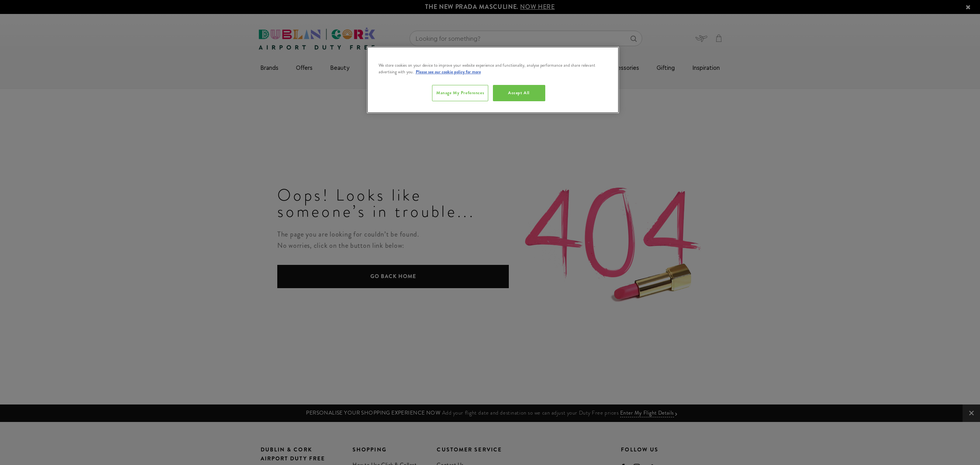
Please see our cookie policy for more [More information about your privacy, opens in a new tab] (448, 72)
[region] (493, 80)
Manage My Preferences (460, 93)
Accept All (519, 93)
